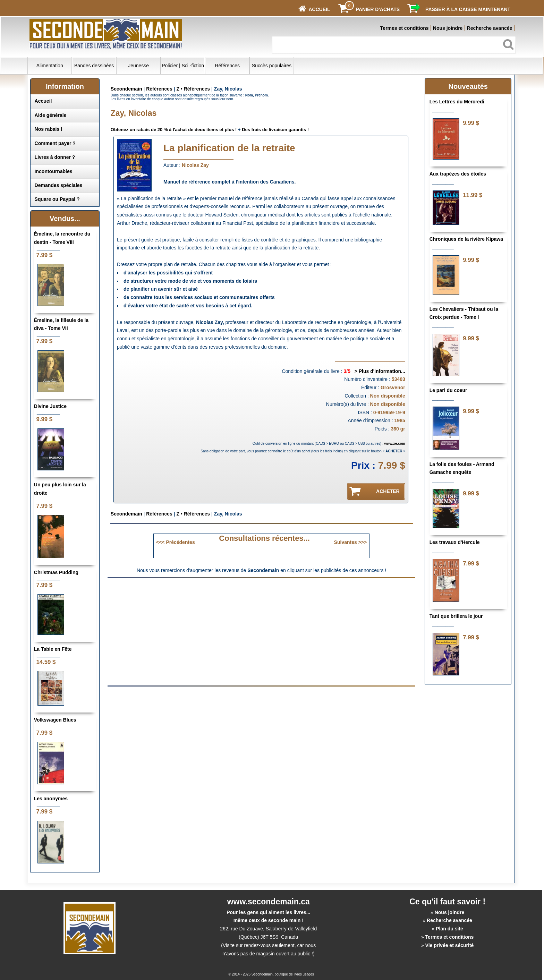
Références (227, 66)
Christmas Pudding (56, 572)
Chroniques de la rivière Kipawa (466, 239)
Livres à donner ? (55, 157)
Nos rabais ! (49, 129)
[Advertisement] (203, 631)
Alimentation (50, 66)
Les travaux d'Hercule (455, 542)
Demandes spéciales (59, 185)
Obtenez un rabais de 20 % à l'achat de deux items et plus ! (174, 130)
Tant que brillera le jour (456, 616)
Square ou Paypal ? (57, 199)
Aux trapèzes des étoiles (458, 174)
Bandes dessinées (94, 66)
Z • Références (193, 89)
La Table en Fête (53, 649)
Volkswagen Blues (55, 720)
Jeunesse (138, 66)
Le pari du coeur (448, 390)
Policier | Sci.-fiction (183, 66)
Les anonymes (51, 799)
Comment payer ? (55, 143)
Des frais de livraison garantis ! (275, 130)
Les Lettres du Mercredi (457, 102)
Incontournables (54, 171)
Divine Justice (50, 406)
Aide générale (51, 115)
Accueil (43, 101)
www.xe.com (395, 444)
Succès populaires (272, 66)
